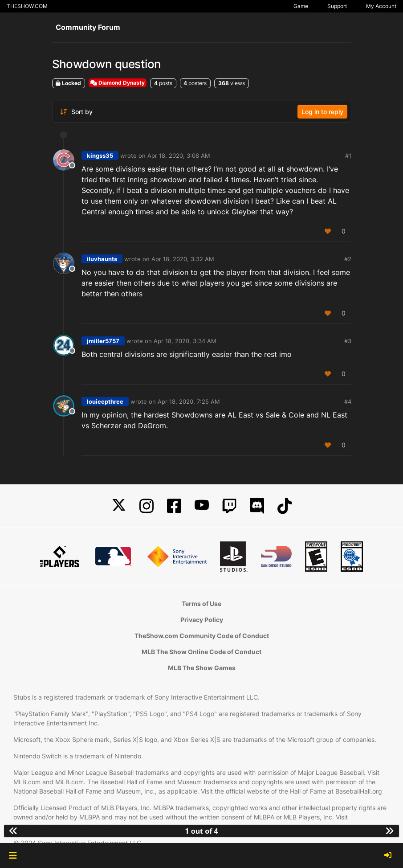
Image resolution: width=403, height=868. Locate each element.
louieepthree (105, 401)
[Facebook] (174, 506)
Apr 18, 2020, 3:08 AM (179, 156)
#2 (348, 259)
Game (301, 6)
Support (337, 6)
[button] (13, 856)
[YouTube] (202, 506)
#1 (348, 156)
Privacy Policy (202, 620)
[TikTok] (285, 506)
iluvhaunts (102, 259)
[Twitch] (229, 506)
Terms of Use (201, 604)
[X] (119, 506)
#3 (348, 341)
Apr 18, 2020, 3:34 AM (185, 341)
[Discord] (257, 506)
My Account (381, 6)
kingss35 (100, 156)
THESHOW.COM (27, 6)
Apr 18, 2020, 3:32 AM (183, 259)
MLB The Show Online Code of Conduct (201, 652)
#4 (348, 401)
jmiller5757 (103, 341)
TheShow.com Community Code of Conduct (202, 636)
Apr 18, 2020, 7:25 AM (189, 401)
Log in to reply (322, 112)
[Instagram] (147, 506)
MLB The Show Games (202, 668)
